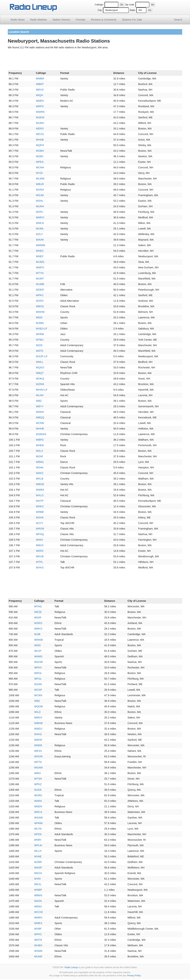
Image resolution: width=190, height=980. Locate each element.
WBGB (40, 484)
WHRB (40, 334)
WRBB (40, 512)
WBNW (38, 723)
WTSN (38, 779)
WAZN (38, 901)
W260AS (41, 434)
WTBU (40, 340)
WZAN (38, 684)
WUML (40, 229)
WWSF (38, 740)
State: (133, 10)
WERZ (40, 551)
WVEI (37, 879)
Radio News (18, 20)
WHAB (40, 140)
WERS (40, 129)
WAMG (38, 656)
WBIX (37, 773)
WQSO (40, 367)
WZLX (40, 451)
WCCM (38, 912)
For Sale (132, 20)
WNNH (40, 412)
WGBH (40, 151)
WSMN (38, 951)
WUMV (40, 123)
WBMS (38, 895)
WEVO (40, 134)
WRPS (40, 106)
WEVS (40, 90)
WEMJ (38, 906)
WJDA (38, 790)
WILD (37, 712)
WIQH (40, 95)
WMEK (40, 101)
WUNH (40, 206)
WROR (40, 529)
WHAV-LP (42, 390)
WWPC (40, 267)
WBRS (40, 440)
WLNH (40, 395)
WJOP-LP (42, 356)
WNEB (38, 745)
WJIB (37, 634)
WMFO (40, 217)
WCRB (40, 423)
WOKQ (40, 379)
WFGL (38, 679)
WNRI (38, 840)
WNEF (40, 256)
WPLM (38, 845)
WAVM (40, 240)
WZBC (40, 156)
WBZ (39, 401)
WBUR (40, 184)
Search (178, 20)
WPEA (40, 162)
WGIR (40, 456)
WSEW (40, 117)
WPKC (40, 295)
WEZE (38, 612)
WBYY (40, 406)
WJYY (40, 523)
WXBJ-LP (42, 329)
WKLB (40, 479)
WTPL (40, 562)
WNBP (38, 890)
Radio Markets (38, 20)
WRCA (38, 812)
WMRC (38, 918)
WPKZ (38, 784)
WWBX (40, 490)
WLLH (38, 851)
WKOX (38, 873)
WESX (38, 751)
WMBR (40, 79)
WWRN (40, 112)
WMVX (38, 718)
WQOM (39, 706)
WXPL (40, 212)
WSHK (40, 518)
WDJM (40, 195)
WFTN (38, 762)
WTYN (40, 273)
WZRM (40, 384)
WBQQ (40, 417)
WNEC (40, 251)
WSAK (40, 467)
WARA (38, 801)
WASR (38, 868)
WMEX (38, 923)
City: (100, 10)
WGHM (38, 662)
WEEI (39, 317)
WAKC (40, 473)
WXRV (40, 301)
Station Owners (61, 20)
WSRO (38, 623)
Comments (104, 20)
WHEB (40, 445)
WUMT (40, 279)
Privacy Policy (134, 976)
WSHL (40, 201)
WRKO (38, 629)
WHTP (40, 501)
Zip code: (130, 5)
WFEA (38, 834)
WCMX (38, 695)
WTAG (38, 606)
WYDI (39, 173)
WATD (40, 351)
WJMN (40, 323)
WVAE (38, 856)
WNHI (39, 540)
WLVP (38, 651)
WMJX (40, 545)
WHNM (38, 823)
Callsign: (99, 5)
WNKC (40, 506)
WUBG (38, 945)
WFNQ (40, 534)
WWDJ (38, 729)
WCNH (40, 167)
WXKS (40, 568)
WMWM (41, 245)
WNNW (39, 640)
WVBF (38, 929)
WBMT (40, 84)
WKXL (38, 884)
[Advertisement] (95, 60)
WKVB (40, 556)
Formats (80, 20)
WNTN (38, 940)
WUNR (38, 956)
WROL (38, 673)
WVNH (40, 190)
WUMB (40, 284)
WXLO (40, 495)
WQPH (40, 145)
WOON (38, 756)
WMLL (40, 362)
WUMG (40, 262)
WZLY (40, 234)
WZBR (38, 862)
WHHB (40, 429)
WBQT (40, 373)
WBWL (40, 462)
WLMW (40, 179)
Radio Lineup (71, 967)
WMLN (40, 223)
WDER (40, 290)
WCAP (38, 690)
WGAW (38, 818)
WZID (39, 345)
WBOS (40, 306)
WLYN (38, 829)
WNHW (40, 312)
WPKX (38, 668)
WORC (38, 795)
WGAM (38, 768)
